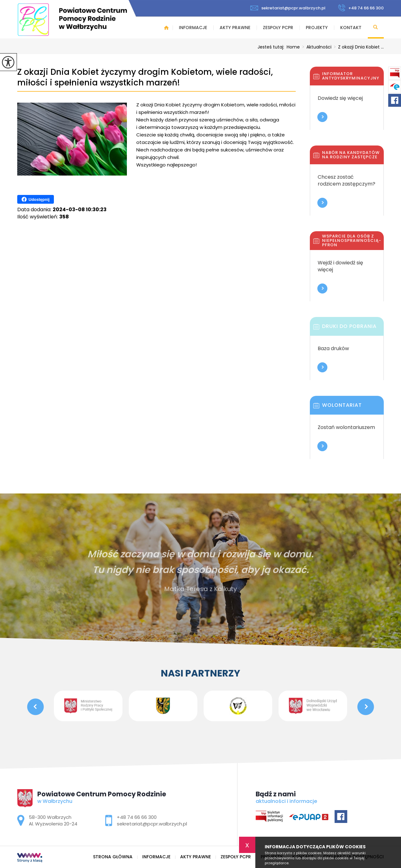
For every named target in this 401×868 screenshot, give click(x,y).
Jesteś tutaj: (272, 47)
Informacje (193, 28)
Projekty (317, 28)
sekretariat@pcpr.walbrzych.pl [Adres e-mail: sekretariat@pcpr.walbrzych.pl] (152, 824)
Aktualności (316, 47)
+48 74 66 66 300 (361, 8)
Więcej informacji (322, 117)
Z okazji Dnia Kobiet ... (358, 47)
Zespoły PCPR (278, 28)
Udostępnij (36, 199)
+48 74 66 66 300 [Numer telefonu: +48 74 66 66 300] (137, 817)
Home (293, 47)
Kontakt (351, 28)
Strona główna (166, 28)
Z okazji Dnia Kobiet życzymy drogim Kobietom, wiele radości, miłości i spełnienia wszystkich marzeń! (145, 77)
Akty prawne (235, 28)
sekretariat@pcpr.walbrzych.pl (288, 8)
